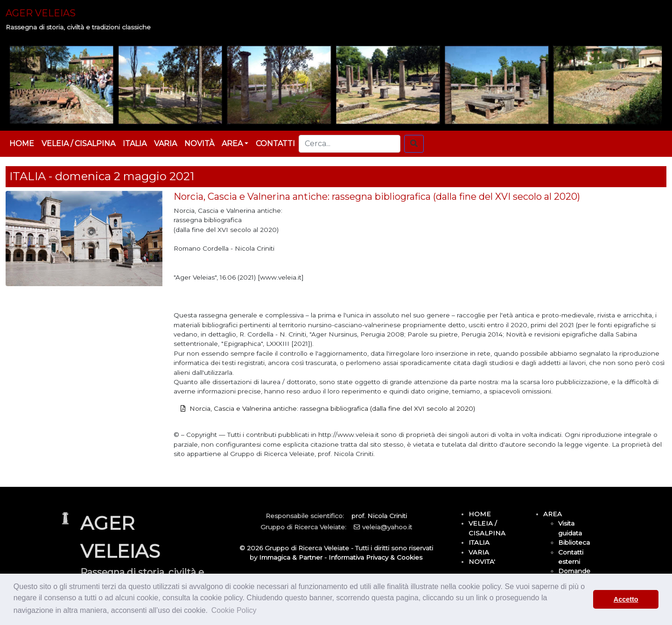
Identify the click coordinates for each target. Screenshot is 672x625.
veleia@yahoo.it (387, 527)
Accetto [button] (626, 599)
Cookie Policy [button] (234, 610)
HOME (22, 144)
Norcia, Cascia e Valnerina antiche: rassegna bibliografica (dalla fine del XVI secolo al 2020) (332, 408)
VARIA (165, 144)
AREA (553, 514)
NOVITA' (482, 562)
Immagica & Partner (291, 557)
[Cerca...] (350, 144)
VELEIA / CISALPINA (78, 144)
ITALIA (135, 144)
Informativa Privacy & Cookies (375, 557)
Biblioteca (574, 542)
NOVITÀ (199, 144)
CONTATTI (275, 144)
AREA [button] (232, 144)
